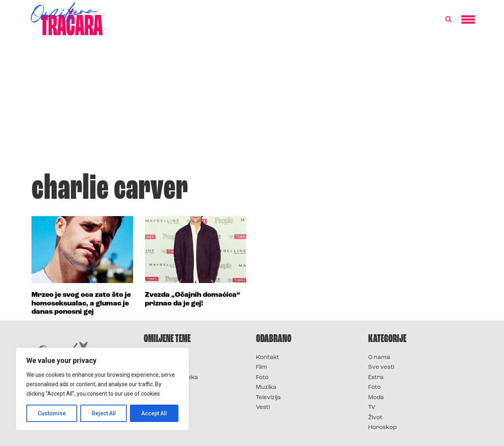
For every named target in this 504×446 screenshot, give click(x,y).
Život (375, 418)
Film (261, 367)
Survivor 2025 (164, 367)
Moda (376, 398)
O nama (379, 358)
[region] (102, 389)
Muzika (266, 388)
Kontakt (268, 358)
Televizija (268, 398)
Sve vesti (381, 367)
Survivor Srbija (166, 388)
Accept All (154, 413)
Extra (376, 378)
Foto (262, 378)
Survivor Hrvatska (171, 378)
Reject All (104, 413)
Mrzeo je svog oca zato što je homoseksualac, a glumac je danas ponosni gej (81, 304)
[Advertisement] (252, 108)
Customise (52, 413)
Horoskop (383, 428)
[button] (448, 20)
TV (372, 408)
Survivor (157, 358)
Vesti (263, 408)
